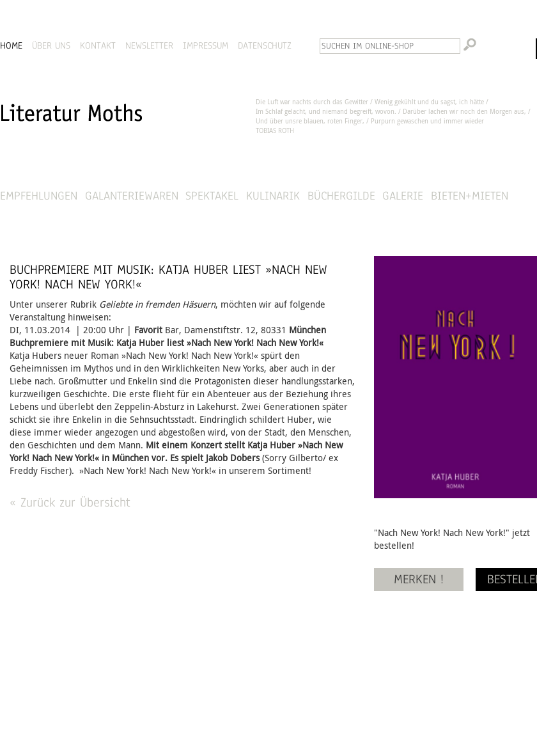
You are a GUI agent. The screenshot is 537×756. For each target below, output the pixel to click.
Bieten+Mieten (470, 195)
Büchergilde (341, 195)
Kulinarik (273, 195)
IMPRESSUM (206, 45)
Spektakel (212, 195)
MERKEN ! (419, 579)
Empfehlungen (39, 195)
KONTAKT (98, 45)
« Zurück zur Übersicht (70, 502)
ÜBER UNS (51, 45)
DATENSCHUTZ (265, 45)
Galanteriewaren (132, 195)
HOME (11, 45)
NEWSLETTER (149, 45)
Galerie (403, 195)
